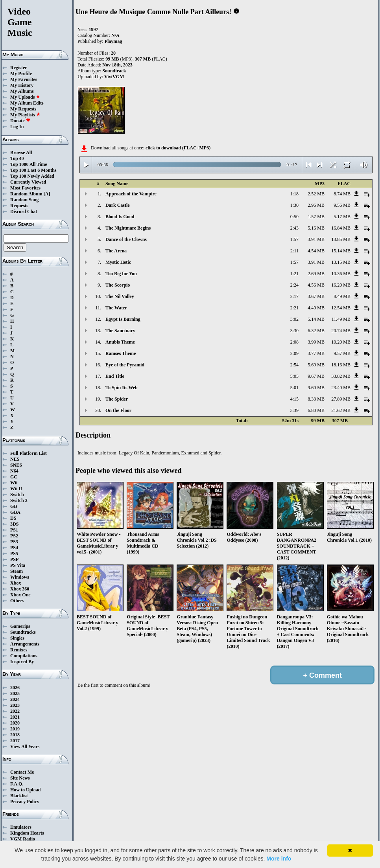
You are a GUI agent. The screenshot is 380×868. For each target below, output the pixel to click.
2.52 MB (316, 194)
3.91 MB (316, 239)
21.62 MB (341, 410)
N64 (14, 471)
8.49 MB (342, 296)
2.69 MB (316, 274)
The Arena (116, 251)
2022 (15, 711)
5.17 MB (342, 217)
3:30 (294, 331)
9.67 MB (316, 376)
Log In (17, 127)
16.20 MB (341, 285)
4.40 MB (316, 308)
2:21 (294, 308)
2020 (15, 723)
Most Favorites (25, 188)
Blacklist (19, 796)
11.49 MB (341, 319)
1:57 (294, 239)
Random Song (24, 200)
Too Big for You (121, 274)
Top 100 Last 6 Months (33, 170)
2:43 (294, 228)
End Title (115, 376)
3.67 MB (316, 296)
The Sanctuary (120, 331)
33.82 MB (341, 376)
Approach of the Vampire (131, 194)
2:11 (294, 251)
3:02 (294, 319)
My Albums (22, 91)
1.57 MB (316, 217)
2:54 (294, 365)
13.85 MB (341, 239)
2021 (15, 717)
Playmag (113, 41)
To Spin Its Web (122, 388)
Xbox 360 (20, 589)
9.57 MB (342, 353)
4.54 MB (316, 251)
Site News (20, 778)
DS (13, 518)
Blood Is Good (120, 217)
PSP (14, 559)
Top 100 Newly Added (32, 176)
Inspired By (22, 662)
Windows (20, 577)
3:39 (294, 410)
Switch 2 (19, 500)
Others (17, 601)
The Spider (117, 399)
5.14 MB (316, 319)
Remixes (19, 650)
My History (22, 85)
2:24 (294, 285)
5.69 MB (316, 365)
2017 (15, 741)
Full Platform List (29, 453)
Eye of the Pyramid (125, 365)
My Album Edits (27, 103)
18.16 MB (341, 365)
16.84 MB (341, 228)
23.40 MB (341, 388)
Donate (20, 121)
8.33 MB (316, 399)
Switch (17, 495)
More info (279, 859)
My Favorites (24, 79)
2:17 (294, 296)
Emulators (21, 827)
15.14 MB (341, 251)
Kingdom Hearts (27, 833)
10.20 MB (341, 342)
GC (14, 477)
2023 (15, 705)
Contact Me (22, 772)
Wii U (16, 489)
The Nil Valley (120, 296)
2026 (15, 688)
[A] (47, 194)
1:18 (294, 194)
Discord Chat (24, 211)
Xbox (16, 583)
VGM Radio (23, 839)
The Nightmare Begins (128, 228)
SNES (16, 465)
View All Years (25, 747)
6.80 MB (316, 410)
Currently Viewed (28, 182)
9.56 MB (342, 205)
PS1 (14, 530)
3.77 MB (316, 353)
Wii (14, 483)
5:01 (294, 388)
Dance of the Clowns (126, 239)
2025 (15, 693)
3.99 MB (316, 342)
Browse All (21, 153)
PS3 (14, 542)
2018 (15, 735)
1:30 (294, 205)
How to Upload (25, 790)
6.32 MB (316, 331)
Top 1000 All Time (29, 164)
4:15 (294, 399)
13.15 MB (341, 262)
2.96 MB (316, 205)
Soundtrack (114, 71)
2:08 (294, 342)
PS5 (14, 554)
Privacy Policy (25, 802)
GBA (15, 512)
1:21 (294, 274)
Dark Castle (118, 205)
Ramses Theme (121, 353)
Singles (17, 638)
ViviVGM (114, 77)
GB (14, 506)
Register (19, 68)
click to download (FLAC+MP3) (178, 148)
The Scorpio (118, 285)
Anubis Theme (120, 342)
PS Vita (18, 565)
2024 (15, 699)
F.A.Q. (17, 784)
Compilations (24, 656)
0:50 (294, 217)
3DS (14, 524)
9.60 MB (316, 388)
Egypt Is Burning (123, 319)
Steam (17, 571)
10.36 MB (341, 274)
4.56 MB (316, 285)
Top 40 (17, 158)
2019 (15, 729)
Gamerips (20, 626)
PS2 (14, 536)
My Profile (21, 74)
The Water (116, 308)
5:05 (294, 376)
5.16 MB (316, 228)
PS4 (14, 548)
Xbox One (20, 595)
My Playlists (25, 115)
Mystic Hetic (118, 262)
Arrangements (25, 644)
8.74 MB (342, 194)
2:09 (294, 353)
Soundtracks (23, 632)
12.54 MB (341, 308)
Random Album (26, 194)
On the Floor (118, 410)
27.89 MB (341, 399)
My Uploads (25, 97)
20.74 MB (341, 331)
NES (15, 459)
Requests (19, 206)
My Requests (23, 109)
